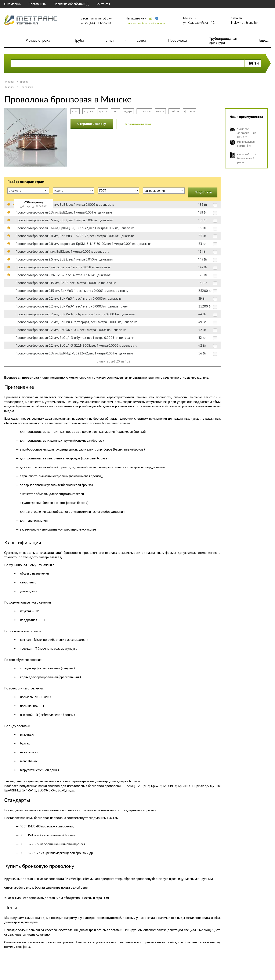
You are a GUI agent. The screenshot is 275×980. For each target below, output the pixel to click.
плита (160, 111)
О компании (13, 4)
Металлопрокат (39, 40)
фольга (190, 111)
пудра (128, 111)
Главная (10, 82)
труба (103, 111)
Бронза (24, 82)
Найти (253, 63)
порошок (144, 111)
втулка (89, 111)
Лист (110, 40)
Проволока (178, 40)
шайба (174, 111)
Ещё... (264, 40)
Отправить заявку (92, 124)
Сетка (141, 40)
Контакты (103, 4)
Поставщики (37, 4)
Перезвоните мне (137, 124)
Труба (79, 40)
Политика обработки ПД (71, 4)
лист (116, 111)
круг (75, 111)
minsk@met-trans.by (243, 22)
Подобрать (203, 192)
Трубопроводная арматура (223, 40)
